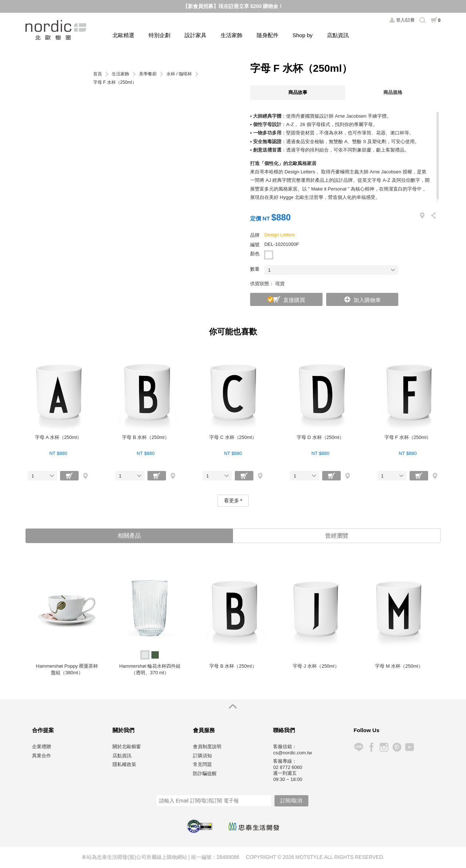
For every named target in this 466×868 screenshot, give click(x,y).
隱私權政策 (124, 764)
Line (358, 747)
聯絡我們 (284, 730)
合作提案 (43, 730)
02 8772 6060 (288, 767)
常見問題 (202, 764)
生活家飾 (232, 35)
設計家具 (196, 35)
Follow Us (366, 730)
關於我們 (123, 730)
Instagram (384, 747)
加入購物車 (367, 300)
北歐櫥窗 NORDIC (57, 30)
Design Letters (280, 235)
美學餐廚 (148, 74)
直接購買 (294, 300)
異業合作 (42, 756)
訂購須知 (202, 756)
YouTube (409, 747)
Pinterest (397, 747)
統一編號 (201, 857)
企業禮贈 (42, 747)
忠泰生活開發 (254, 826)
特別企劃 (159, 35)
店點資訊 (338, 35)
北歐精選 (123, 35)
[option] (67, 620)
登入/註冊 (405, 20)
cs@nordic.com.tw (292, 753)
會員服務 (204, 730)
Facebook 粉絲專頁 (371, 747)
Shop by (303, 35)
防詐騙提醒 (205, 773)
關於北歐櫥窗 (127, 747)
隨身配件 (268, 35)
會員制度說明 (207, 747)
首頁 (98, 74)
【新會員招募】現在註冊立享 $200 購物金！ (233, 6)
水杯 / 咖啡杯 (179, 74)
